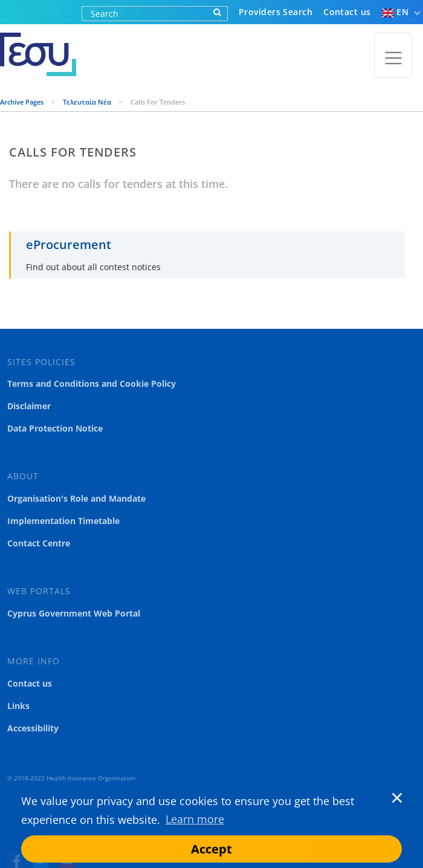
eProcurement (69, 245)
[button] (384, 801)
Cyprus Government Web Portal (74, 614)
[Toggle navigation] (393, 55)
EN (395, 12)
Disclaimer (29, 406)
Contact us (347, 12)
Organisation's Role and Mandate (76, 499)
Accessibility (33, 728)
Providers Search (276, 12)
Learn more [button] (195, 819)
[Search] (145, 14)
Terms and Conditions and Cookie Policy (92, 384)
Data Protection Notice (55, 429)
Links (18, 706)
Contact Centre (39, 543)
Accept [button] (211, 849)
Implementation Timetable (63, 521)
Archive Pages (23, 102)
